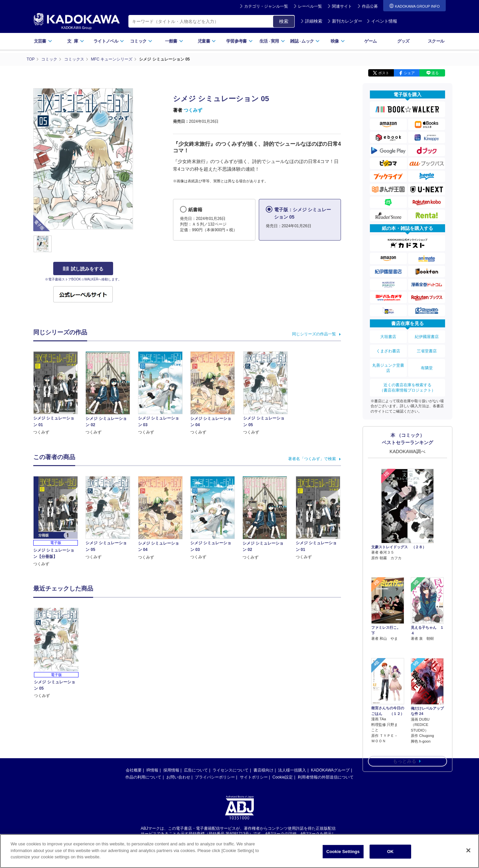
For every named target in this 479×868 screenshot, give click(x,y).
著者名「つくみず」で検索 (312, 459)
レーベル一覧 (310, 6)
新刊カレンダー (345, 21)
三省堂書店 (427, 350)
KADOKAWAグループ (330, 770)
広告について (196, 770)
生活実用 (272, 41)
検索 (284, 21)
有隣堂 (427, 366)
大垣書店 (388, 336)
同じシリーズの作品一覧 (314, 334)
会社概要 (134, 770)
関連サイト (342, 6)
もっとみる (404, 723)
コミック (141, 41)
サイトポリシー (254, 777)
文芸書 (43, 41)
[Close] (468, 850)
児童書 (207, 41)
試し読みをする (83, 268)
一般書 (174, 41)
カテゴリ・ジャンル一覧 (266, 6)
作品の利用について (143, 777)
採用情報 (171, 770)
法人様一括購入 (292, 770)
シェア (409, 73)
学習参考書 (239, 41)
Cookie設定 (283, 777)
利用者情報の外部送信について (326, 777)
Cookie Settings (343, 852)
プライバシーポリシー (215, 777)
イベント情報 (382, 21)
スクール (436, 41)
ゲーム (370, 41)
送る (435, 73)
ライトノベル (109, 41)
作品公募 (370, 6)
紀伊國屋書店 (427, 336)
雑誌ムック (305, 41)
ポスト (384, 73)
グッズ (403, 41)
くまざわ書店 (388, 350)
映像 (338, 41)
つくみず (193, 110)
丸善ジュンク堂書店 (388, 366)
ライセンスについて (231, 770)
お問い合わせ (178, 777)
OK (391, 852)
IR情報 (152, 770)
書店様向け (263, 770)
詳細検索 (311, 21)
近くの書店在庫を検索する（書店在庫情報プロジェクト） (407, 385)
